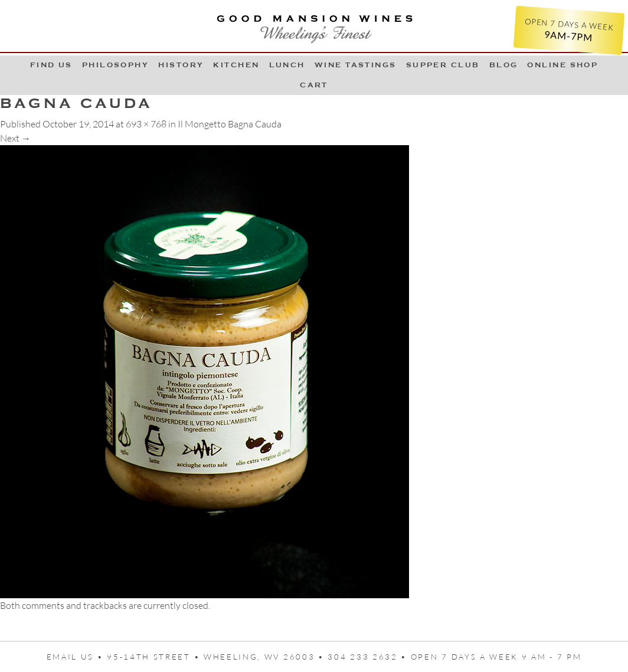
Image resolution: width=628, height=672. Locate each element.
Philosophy (116, 65)
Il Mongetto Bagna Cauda (230, 124)
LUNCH (287, 65)
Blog (504, 65)
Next (15, 138)
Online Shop (562, 65)
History (181, 65)
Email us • (77, 657)
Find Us (51, 65)
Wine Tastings (356, 65)
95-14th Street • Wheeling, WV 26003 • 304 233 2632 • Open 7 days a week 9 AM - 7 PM (344, 657)
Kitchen (236, 65)
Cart (314, 85)
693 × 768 (146, 124)
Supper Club (443, 65)
